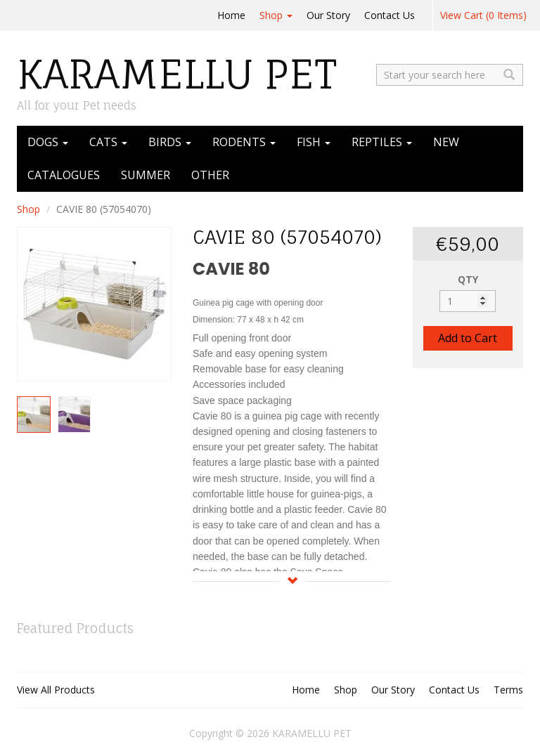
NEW (446, 142)
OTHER (210, 175)
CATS (108, 142)
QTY (468, 279)
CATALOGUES (64, 175)
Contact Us (390, 15)
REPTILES (382, 142)
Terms (508, 690)
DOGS (48, 142)
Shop (276, 15)
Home (231, 15)
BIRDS (170, 142)
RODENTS (244, 142)
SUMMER (146, 175)
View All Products (56, 690)
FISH (314, 142)
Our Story (328, 15)
